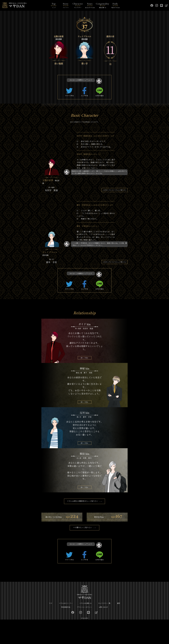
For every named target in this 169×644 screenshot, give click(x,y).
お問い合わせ (103, 632)
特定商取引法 (66, 632)
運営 (119, 628)
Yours (90, 6)
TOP (51, 628)
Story (66, 6)
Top (54, 6)
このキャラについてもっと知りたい (115, 190)
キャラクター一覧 (104, 628)
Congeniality (103, 6)
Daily (115, 6)
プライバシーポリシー (84, 632)
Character (78, 6)
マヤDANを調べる (85, 628)
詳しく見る (84, 358)
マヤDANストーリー (66, 628)
